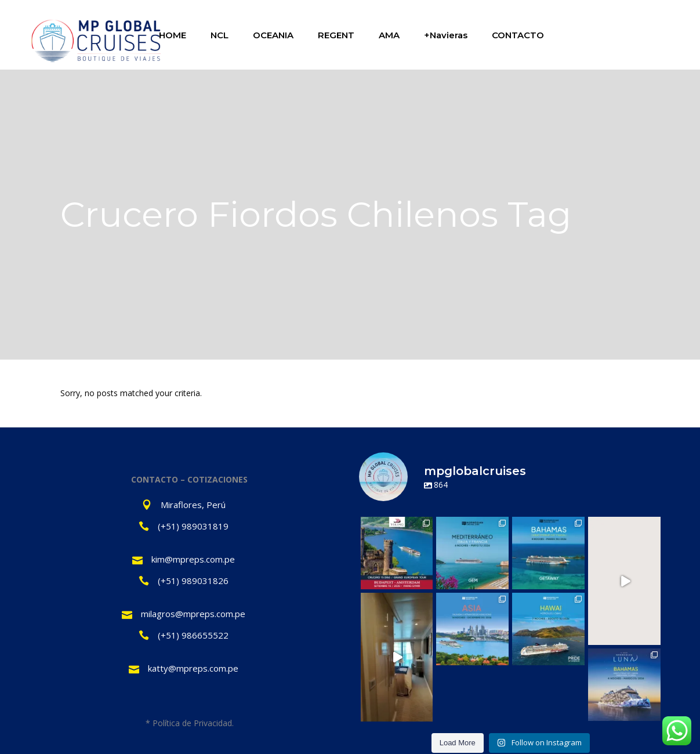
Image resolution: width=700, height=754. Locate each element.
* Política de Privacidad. (190, 723)
